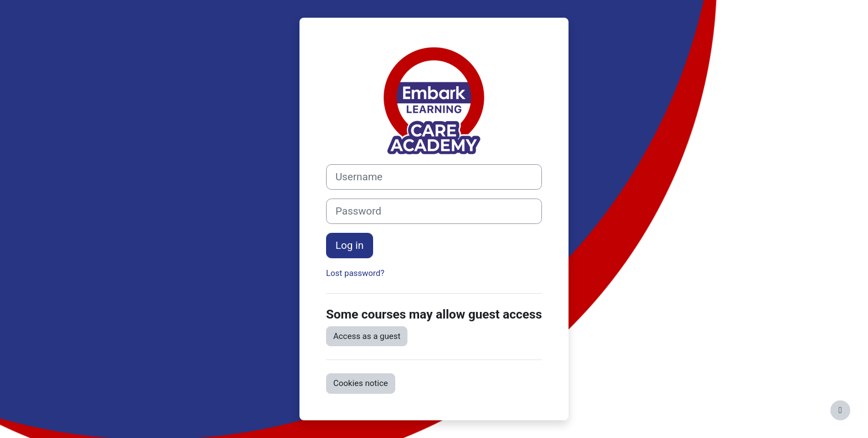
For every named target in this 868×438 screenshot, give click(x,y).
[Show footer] (840, 410)
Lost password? (355, 273)
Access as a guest (367, 336)
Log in (350, 246)
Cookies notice (361, 383)
